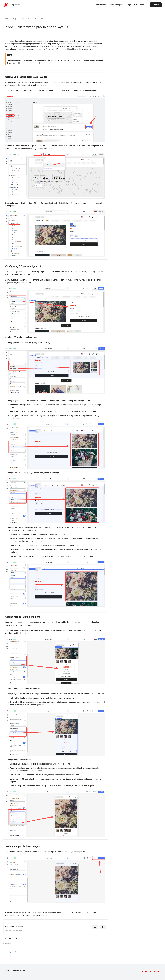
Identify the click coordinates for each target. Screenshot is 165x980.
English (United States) (136, 5)
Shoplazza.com (101, 5)
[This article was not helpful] (103, 927)
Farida (42, 19)
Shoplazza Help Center (13, 19)
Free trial (156, 5)
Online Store (31, 19)
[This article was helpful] (95, 927)
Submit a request (117, 5)
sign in (11, 952)
